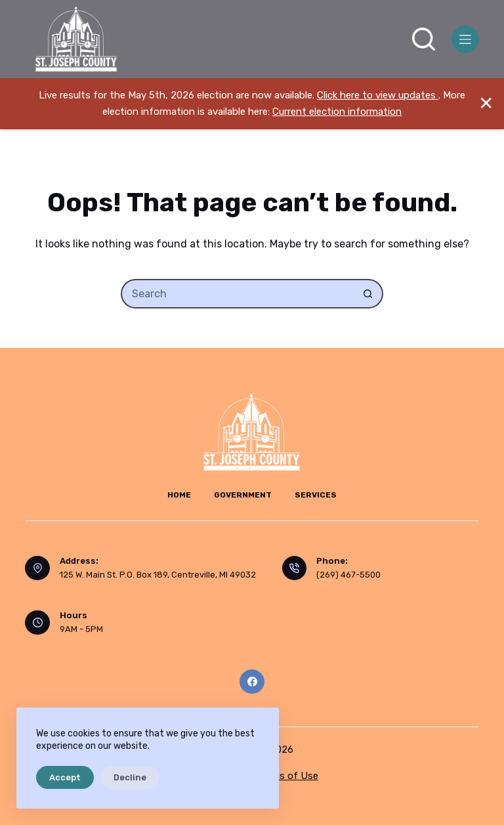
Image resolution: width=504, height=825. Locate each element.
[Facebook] (252, 682)
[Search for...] (237, 294)
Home (179, 495)
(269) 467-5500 (348, 575)
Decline (130, 777)
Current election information (337, 112)
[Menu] (465, 39)
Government (243, 495)
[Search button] (368, 294)
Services (316, 495)
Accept (65, 777)
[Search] (424, 39)
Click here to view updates (378, 95)
